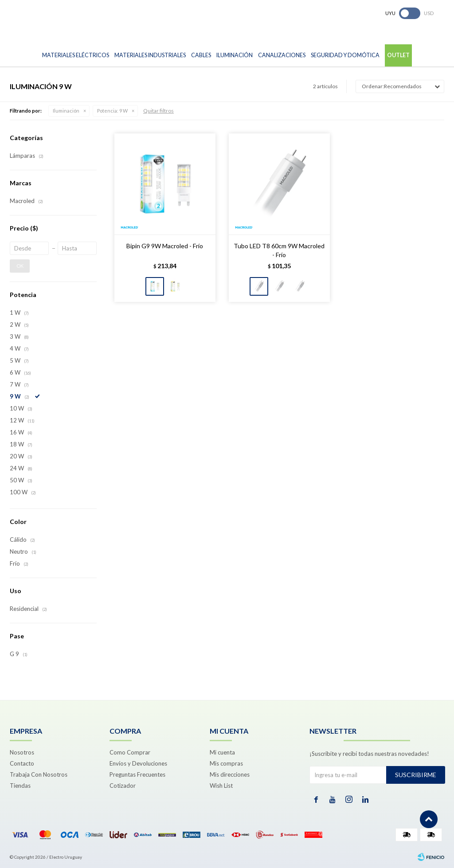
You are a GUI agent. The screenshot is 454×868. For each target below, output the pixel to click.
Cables (201, 55)
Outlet (398, 55)
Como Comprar (130, 752)
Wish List (221, 786)
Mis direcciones (230, 774)
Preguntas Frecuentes (137, 774)
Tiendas (20, 786)
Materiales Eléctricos (76, 55)
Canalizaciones (282, 55)
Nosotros (22, 752)
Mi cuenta (222, 752)
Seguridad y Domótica (345, 55)
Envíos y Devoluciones (138, 763)
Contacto (22, 763)
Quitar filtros (159, 111)
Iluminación (235, 55)
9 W (112, 111)
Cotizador (123, 786)
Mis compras (226, 763)
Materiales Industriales (150, 55)
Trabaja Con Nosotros (39, 774)
